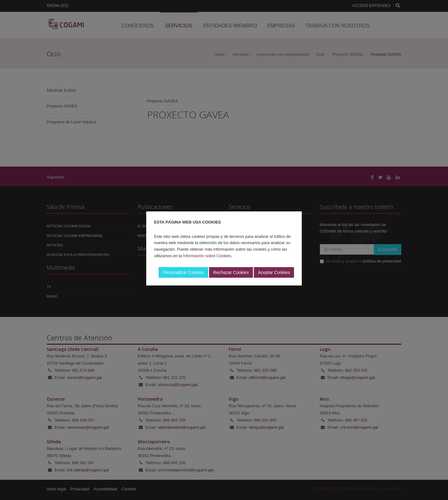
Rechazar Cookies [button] (231, 272)
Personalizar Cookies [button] (183, 272)
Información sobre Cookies (207, 256)
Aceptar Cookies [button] (274, 272)
